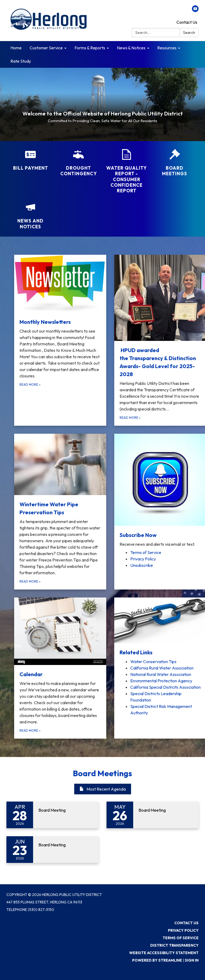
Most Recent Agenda (103, 789)
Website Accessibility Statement (164, 953)
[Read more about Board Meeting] (52, 815)
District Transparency (174, 945)
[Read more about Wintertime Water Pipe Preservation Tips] (60, 512)
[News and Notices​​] (30, 216)
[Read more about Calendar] (60, 668)
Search (189, 33)
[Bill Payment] (30, 160)
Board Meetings (102, 773)
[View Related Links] (160, 627)
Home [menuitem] (16, 48)
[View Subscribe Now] (160, 491)
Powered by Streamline (157, 960)
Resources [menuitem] (167, 48)
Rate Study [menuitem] (21, 61)
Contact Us (187, 22)
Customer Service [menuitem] (46, 48)
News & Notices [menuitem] (131, 48)
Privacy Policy (183, 930)
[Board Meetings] (175, 163)
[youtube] (195, 10)
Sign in (192, 960)
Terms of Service (181, 938)
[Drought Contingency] (78, 163)
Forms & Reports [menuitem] (90, 48)
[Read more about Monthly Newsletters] (60, 340)
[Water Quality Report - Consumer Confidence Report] (127, 171)
